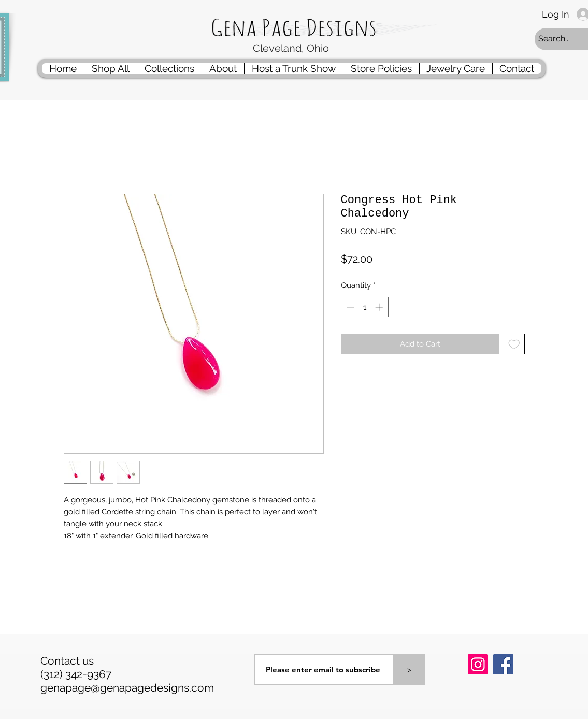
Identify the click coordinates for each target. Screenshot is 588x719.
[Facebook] (503, 664)
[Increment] (380, 307)
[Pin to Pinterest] (481, 692)
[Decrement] (349, 307)
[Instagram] (478, 664)
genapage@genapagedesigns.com (127, 688)
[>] (409, 670)
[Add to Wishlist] (514, 344)
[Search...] (562, 39)
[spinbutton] (364, 307)
